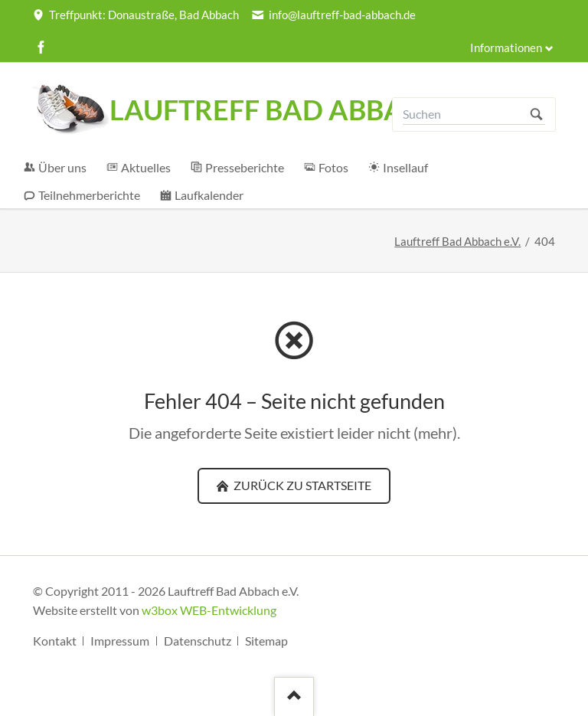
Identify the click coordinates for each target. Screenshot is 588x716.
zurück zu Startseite (301, 485)
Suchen (536, 114)
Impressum (120, 641)
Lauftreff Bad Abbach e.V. (457, 242)
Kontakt (55, 641)
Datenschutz (198, 641)
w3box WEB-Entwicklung (209, 610)
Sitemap (266, 641)
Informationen (506, 48)
